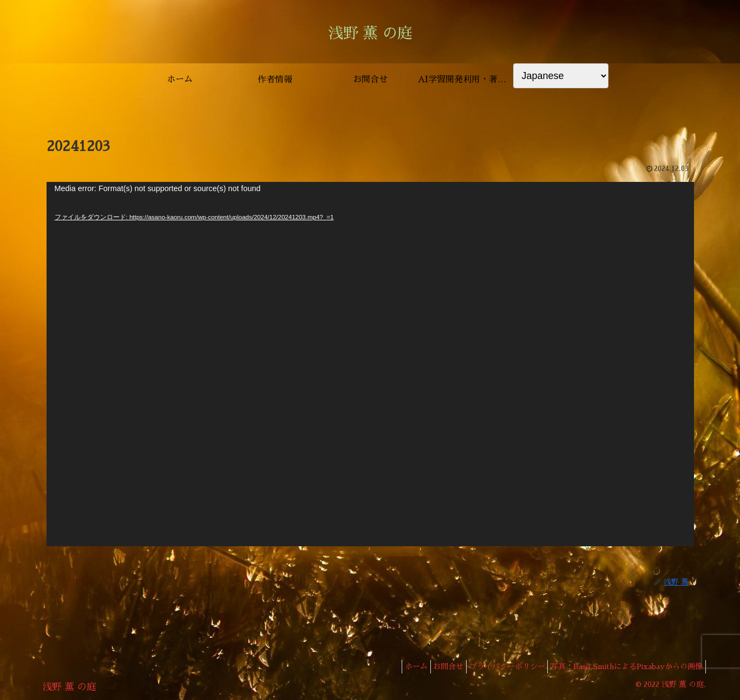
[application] (370, 364)
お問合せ (434, 666)
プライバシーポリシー (499, 666)
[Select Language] (561, 76)
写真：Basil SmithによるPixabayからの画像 (624, 666)
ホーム (396, 666)
